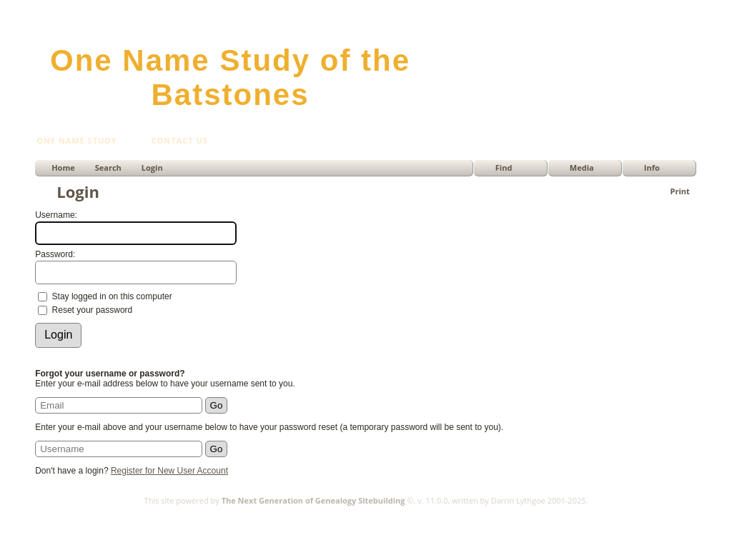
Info (652, 167)
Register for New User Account (169, 471)
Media (582, 167)
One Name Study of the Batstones (230, 77)
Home (63, 167)
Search (108, 167)
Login (152, 167)
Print (680, 191)
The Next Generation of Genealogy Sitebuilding (313, 500)
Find (504, 167)
